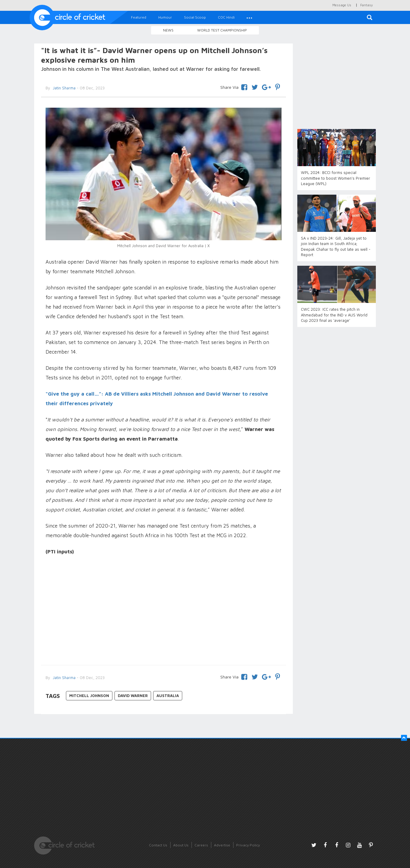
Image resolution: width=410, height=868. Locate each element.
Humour (165, 17)
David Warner (133, 696)
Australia (168, 696)
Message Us (342, 5)
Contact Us (158, 845)
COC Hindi (226, 17)
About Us (181, 845)
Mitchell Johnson (89, 696)
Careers (201, 845)
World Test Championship (222, 30)
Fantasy (367, 5)
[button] (249, 17)
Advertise (222, 845)
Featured (139, 17)
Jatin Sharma (64, 88)
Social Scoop (195, 17)
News (168, 30)
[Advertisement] (163, 611)
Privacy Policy (248, 845)
